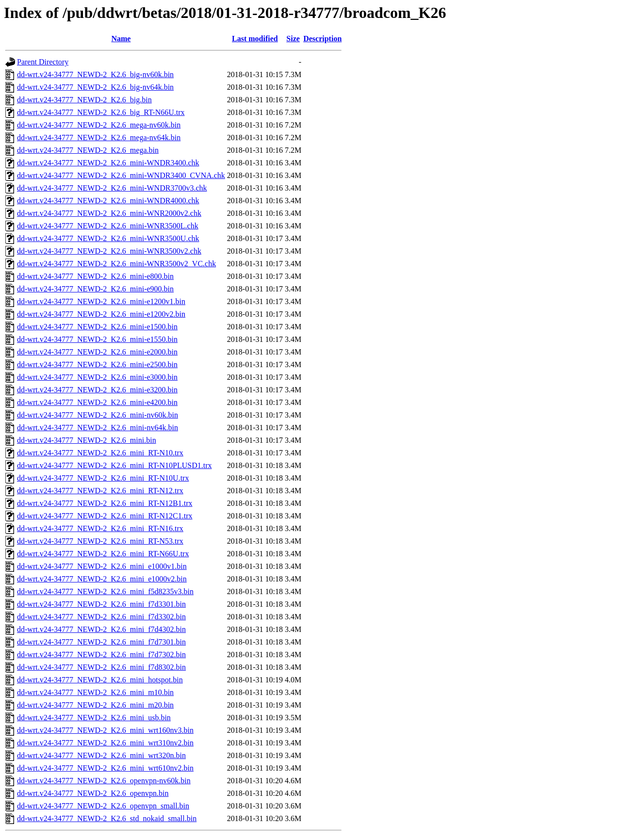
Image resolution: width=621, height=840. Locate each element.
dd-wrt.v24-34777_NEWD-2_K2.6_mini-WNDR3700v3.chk (112, 188)
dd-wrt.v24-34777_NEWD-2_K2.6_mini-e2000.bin (97, 352)
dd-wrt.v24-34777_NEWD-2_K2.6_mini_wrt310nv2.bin (105, 743)
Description (322, 39)
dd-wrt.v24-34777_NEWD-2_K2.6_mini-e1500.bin (97, 327)
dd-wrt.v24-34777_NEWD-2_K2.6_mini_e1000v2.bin (102, 579)
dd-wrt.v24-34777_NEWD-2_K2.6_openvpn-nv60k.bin (104, 781)
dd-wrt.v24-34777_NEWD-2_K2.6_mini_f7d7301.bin (101, 642)
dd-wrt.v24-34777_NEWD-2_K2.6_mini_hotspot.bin (100, 680)
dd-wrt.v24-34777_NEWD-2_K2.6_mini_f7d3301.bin (101, 604)
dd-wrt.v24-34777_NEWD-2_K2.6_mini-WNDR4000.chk (108, 201)
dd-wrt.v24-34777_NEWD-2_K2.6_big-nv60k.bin (95, 74)
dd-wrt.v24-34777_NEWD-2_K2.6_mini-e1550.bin (97, 339)
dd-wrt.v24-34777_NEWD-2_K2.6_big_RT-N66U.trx (101, 112)
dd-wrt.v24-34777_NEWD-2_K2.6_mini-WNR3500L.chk (108, 226)
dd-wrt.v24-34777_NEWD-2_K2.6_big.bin (84, 100)
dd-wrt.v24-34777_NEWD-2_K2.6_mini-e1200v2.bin (101, 314)
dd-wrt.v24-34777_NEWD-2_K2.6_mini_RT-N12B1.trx (105, 503)
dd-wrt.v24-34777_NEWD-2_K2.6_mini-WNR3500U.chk (108, 238)
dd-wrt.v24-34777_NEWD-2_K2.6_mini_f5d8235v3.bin (105, 591)
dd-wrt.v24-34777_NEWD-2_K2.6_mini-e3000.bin (97, 377)
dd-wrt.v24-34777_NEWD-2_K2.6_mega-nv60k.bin (99, 125)
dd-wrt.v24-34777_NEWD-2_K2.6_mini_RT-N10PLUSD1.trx (114, 465)
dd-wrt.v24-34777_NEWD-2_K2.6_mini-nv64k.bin (98, 428)
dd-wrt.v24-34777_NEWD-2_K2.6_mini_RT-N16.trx (100, 528)
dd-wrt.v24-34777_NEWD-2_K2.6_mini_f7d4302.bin (101, 629)
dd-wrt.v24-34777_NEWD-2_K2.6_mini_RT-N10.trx (100, 453)
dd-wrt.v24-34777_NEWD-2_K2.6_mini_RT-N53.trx (100, 541)
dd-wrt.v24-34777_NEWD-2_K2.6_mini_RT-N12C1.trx (105, 516)
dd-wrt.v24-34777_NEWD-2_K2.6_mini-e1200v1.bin (101, 301)
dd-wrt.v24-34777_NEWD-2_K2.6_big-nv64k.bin (95, 87)
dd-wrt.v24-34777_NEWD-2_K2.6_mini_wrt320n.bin (101, 755)
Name (121, 39)
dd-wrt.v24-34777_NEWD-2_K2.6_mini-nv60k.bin (98, 415)
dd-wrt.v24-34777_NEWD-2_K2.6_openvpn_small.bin (103, 806)
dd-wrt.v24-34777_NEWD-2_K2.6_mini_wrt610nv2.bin (105, 768)
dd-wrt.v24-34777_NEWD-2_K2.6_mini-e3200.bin (97, 390)
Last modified (255, 39)
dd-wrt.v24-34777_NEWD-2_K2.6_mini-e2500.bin (97, 364)
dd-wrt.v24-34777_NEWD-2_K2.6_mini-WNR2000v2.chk (109, 213)
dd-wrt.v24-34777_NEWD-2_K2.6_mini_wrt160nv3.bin (105, 730)
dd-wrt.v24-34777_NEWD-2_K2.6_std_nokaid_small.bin (107, 818)
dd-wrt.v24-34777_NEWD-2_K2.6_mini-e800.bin (95, 276)
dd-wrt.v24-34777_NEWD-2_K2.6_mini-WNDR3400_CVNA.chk (121, 175)
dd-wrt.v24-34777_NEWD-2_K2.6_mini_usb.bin (94, 718)
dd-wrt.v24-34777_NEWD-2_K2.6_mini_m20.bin (95, 705)
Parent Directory (43, 62)
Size (293, 39)
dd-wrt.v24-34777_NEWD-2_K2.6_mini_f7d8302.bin (101, 667)
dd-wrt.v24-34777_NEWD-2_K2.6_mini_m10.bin (95, 692)
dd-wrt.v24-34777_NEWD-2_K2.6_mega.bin (88, 150)
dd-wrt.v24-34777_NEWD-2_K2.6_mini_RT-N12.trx (100, 491)
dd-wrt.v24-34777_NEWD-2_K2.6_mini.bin (87, 440)
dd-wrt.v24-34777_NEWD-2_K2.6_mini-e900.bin (95, 289)
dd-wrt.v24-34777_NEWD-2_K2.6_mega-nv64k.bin (99, 137)
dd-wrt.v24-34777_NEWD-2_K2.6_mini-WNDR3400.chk (108, 163)
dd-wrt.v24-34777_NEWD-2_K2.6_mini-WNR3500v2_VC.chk (116, 264)
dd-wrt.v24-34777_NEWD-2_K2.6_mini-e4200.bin (97, 402)
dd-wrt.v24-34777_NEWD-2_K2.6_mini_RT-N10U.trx (103, 478)
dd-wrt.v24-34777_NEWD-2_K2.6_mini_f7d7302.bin (101, 654)
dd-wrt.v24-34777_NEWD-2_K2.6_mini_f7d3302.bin (101, 617)
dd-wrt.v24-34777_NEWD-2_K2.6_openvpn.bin (93, 793)
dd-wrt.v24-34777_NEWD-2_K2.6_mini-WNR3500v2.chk (109, 251)
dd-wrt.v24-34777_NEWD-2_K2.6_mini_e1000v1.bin (102, 566)
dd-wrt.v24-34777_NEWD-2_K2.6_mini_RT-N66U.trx (103, 554)
